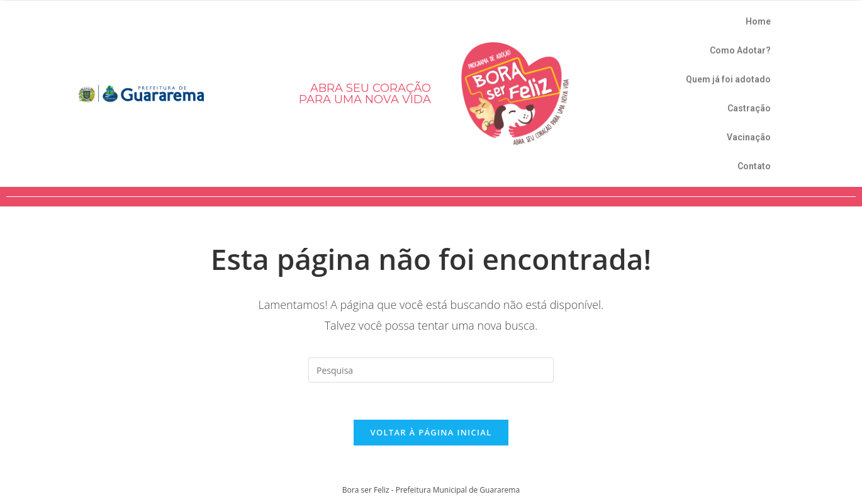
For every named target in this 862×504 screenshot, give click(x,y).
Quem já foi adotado (728, 79)
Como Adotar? (740, 50)
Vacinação (749, 137)
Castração (749, 108)
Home (758, 21)
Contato (754, 166)
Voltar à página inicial (431, 433)
